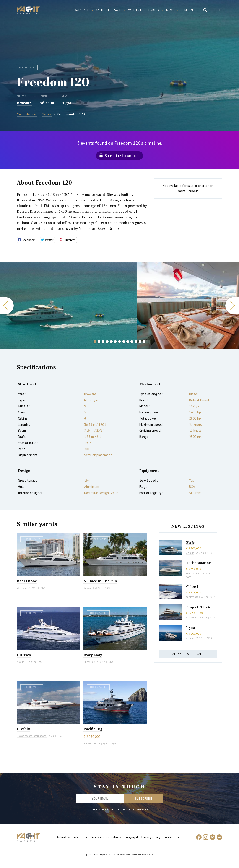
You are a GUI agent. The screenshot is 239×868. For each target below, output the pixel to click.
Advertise (64, 837)
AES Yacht (191, 617)
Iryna (191, 627)
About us (81, 837)
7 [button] (119, 342)
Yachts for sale (109, 10)
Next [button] (232, 306)
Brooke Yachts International (32, 736)
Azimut (190, 553)
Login (217, 10)
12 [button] (140, 342)
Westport (22, 588)
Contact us (171, 837)
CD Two (24, 655)
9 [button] (128, 342)
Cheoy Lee (89, 662)
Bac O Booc (27, 581)
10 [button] (132, 342)
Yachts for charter (144, 10)
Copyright (131, 837)
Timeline (188, 10)
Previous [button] (7, 306)
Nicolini (21, 662)
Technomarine (199, 563)
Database (82, 10)
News (170, 10)
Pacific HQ (93, 729)
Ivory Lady (93, 655)
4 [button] (107, 342)
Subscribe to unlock (122, 156)
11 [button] (136, 342)
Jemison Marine (92, 743)
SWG (190, 542)
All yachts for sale (188, 654)
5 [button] (111, 342)
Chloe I (192, 586)
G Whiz (23, 729)
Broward (24, 103)
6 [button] (115, 342)
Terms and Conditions (106, 837)
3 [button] (103, 342)
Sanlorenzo (192, 597)
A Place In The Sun (100, 581)
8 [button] (124, 342)
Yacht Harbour (28, 11)
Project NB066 (198, 607)
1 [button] (95, 342)
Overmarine (193, 573)
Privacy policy (151, 837)
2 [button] (99, 342)
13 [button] (144, 342)
